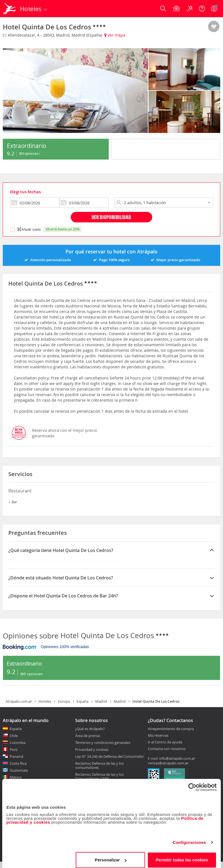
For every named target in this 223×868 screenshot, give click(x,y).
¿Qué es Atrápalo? (90, 735)
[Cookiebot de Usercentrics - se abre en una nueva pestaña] (192, 783)
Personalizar (111, 855)
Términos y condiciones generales (103, 749)
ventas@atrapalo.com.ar (168, 769)
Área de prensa (88, 742)
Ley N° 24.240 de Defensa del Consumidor (110, 762)
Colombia (18, 749)
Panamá (17, 762)
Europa (64, 707)
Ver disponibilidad (111, 223)
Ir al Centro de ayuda (165, 748)
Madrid (101, 707)
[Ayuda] (202, 9)
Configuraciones (189, 838)
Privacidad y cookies (92, 756)
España (83, 707)
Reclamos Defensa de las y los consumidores (99, 771)
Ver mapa (115, 35)
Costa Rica (18, 769)
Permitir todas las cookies (182, 855)
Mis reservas (158, 742)
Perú (14, 756)
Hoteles (45, 707)
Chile (14, 742)
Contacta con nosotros (167, 755)
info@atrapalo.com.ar (177, 764)
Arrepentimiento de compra (171, 735)
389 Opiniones (29, 165)
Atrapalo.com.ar (19, 707)
